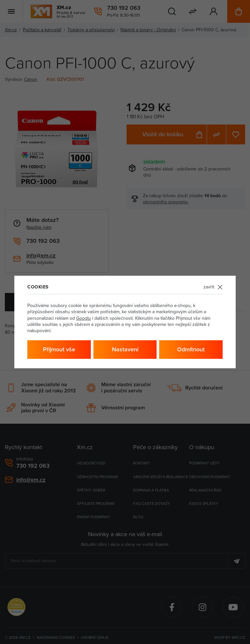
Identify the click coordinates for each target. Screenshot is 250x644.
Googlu (83, 318)
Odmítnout (191, 349)
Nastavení (125, 349)
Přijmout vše (59, 349)
